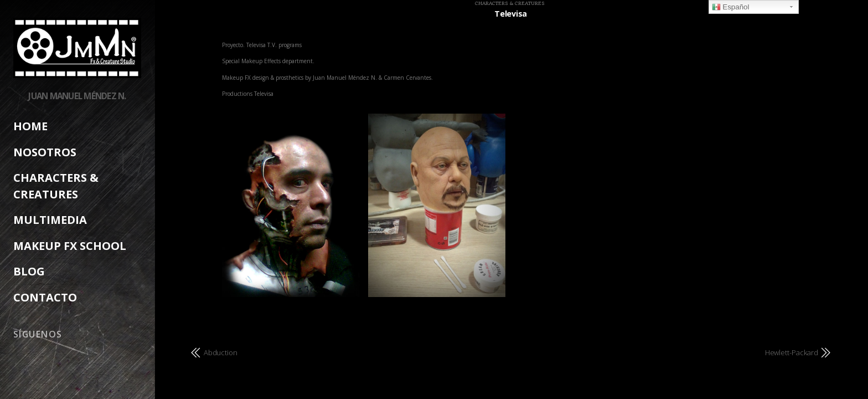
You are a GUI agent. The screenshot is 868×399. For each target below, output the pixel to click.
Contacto (45, 297)
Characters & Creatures (510, 3)
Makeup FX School (70, 246)
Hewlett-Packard (792, 352)
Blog (29, 271)
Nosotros (45, 152)
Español (731, 7)
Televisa (511, 14)
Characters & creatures (56, 186)
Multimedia (50, 220)
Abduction (221, 352)
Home (30, 126)
